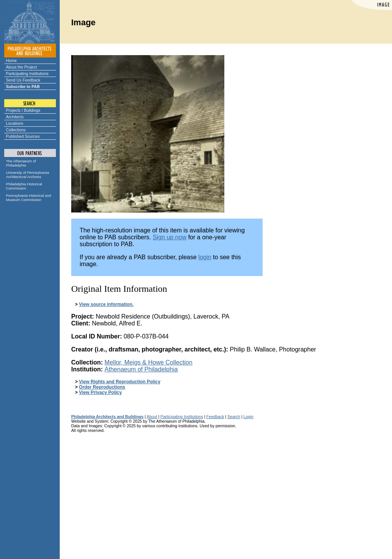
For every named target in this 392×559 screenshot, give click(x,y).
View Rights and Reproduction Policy (119, 382)
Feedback (215, 417)
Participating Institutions (27, 74)
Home (11, 60)
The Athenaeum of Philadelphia (21, 163)
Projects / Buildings (23, 110)
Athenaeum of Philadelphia (141, 369)
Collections (16, 130)
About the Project (22, 67)
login (205, 257)
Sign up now (170, 237)
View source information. (106, 304)
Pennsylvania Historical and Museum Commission (29, 198)
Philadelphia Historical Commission (24, 186)
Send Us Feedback (23, 80)
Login (248, 417)
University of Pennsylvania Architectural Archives (28, 175)
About (152, 417)
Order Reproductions (102, 387)
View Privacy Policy (100, 392)
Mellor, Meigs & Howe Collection (148, 362)
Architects (15, 117)
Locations (15, 123)
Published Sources (23, 136)
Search (234, 417)
